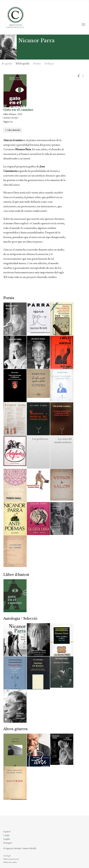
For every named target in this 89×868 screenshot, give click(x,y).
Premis (37, 63)
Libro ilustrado (14, 130)
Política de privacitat (11, 859)
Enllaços (49, 63)
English (7, 839)
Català (6, 835)
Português (8, 843)
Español (7, 831)
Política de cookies (10, 862)
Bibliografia (23, 63)
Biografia (7, 63)
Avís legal (7, 856)
